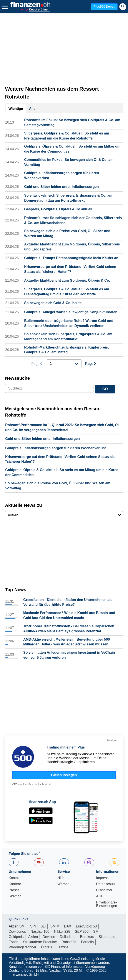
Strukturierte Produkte (40, 942)
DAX (68, 926)
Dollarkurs (68, 937)
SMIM (55, 926)
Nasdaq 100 (40, 932)
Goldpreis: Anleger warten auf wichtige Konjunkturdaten (71, 312)
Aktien (33, 937)
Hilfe (61, 878)
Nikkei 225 (62, 932)
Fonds (13, 942)
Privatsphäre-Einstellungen (106, 904)
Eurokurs (87, 937)
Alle (32, 109)
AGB (100, 896)
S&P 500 (82, 932)
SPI (33, 926)
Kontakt (15, 878)
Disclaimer (104, 890)
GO (105, 389)
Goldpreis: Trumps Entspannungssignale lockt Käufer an (71, 258)
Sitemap (15, 896)
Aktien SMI (17, 926)
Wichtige (16, 109)
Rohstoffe (69, 942)
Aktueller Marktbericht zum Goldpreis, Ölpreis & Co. (67, 280)
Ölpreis (47, 947)
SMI (96, 932)
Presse (14, 890)
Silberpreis (107, 937)
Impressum (105, 878)
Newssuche (17, 378)
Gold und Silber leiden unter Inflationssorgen (61, 187)
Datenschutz (106, 884)
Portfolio (87, 942)
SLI (43, 926)
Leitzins (63, 947)
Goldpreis (16, 937)
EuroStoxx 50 (86, 926)
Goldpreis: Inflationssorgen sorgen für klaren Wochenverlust (56, 448)
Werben (63, 884)
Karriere (15, 884)
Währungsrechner (22, 947)
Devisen (49, 937)
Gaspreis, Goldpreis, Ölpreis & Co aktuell (58, 209)
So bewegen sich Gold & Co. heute (53, 303)
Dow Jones (17, 932)
